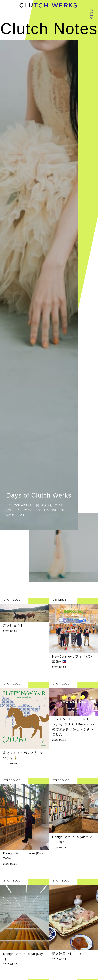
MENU (91, 14)
